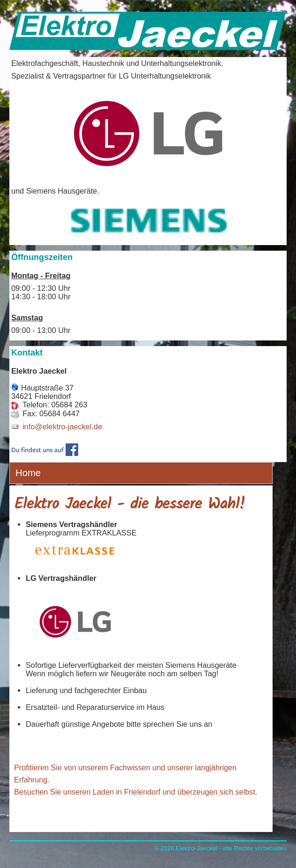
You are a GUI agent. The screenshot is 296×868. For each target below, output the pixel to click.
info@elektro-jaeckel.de (62, 427)
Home (28, 473)
